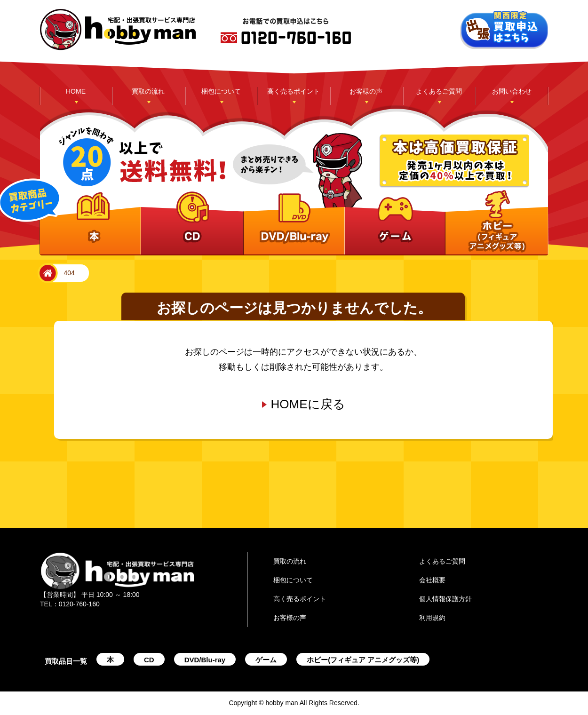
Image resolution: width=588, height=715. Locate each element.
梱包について (221, 91)
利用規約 (432, 618)
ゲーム (266, 660)
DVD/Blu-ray (205, 660)
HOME (76, 91)
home (46, 273)
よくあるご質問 (439, 91)
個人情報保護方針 (445, 599)
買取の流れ (148, 91)
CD (149, 660)
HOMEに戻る (308, 404)
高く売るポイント (294, 91)
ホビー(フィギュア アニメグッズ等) (363, 660)
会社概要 (432, 580)
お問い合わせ (512, 91)
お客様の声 (366, 91)
